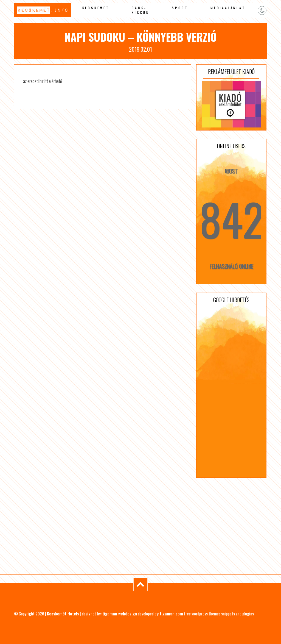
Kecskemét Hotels (63, 614)
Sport (180, 8)
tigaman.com (171, 614)
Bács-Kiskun (141, 10)
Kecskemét (96, 8)
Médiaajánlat (228, 8)
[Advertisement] (231, 392)
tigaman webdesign (120, 614)
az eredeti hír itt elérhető (42, 81)
